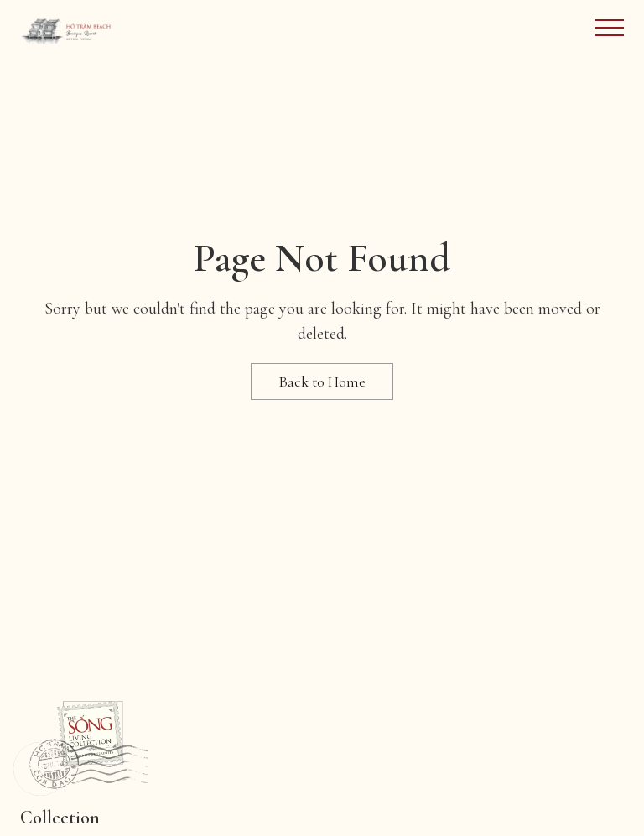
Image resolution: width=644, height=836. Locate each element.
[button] (40, 769)
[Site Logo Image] (66, 31)
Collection (60, 818)
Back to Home (322, 382)
